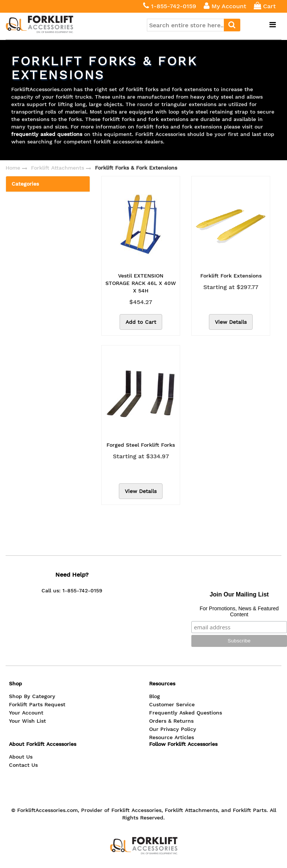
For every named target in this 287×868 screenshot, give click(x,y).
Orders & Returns (171, 721)
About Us (21, 757)
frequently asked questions (47, 134)
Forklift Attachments (58, 168)
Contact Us (23, 765)
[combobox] (194, 25)
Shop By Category (32, 696)
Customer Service (172, 704)
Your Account (26, 713)
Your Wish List (27, 721)
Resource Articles (172, 737)
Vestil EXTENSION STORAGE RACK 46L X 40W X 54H (141, 283)
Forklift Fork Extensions (231, 276)
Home (13, 168)
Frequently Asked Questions (186, 713)
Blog (155, 696)
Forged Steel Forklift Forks (141, 445)
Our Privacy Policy (173, 729)
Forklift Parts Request (37, 704)
